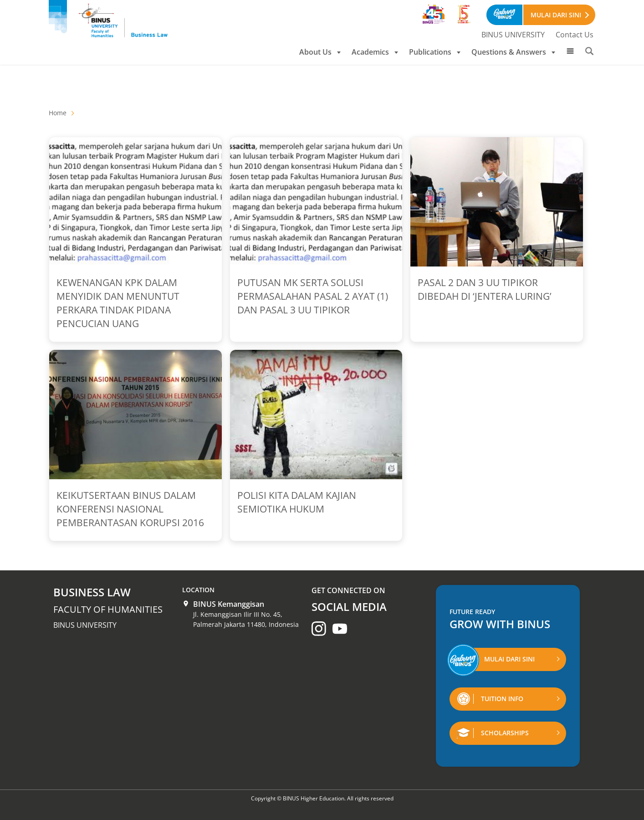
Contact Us (575, 35)
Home (58, 113)
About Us (320, 52)
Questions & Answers (513, 52)
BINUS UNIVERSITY (513, 35)
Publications (435, 52)
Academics (375, 52)
